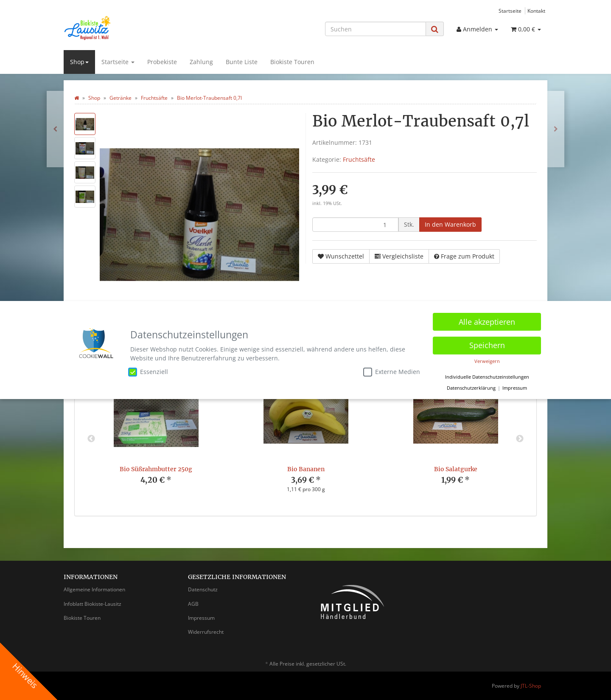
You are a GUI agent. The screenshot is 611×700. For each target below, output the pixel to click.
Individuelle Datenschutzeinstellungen (487, 375)
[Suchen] (376, 29)
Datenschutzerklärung (471, 386)
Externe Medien (392, 370)
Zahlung (201, 62)
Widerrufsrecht (206, 632)
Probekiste (162, 62)
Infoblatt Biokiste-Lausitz (92, 604)
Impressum (201, 618)
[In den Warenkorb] (450, 225)
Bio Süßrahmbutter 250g (156, 469)
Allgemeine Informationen (94, 589)
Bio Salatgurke (456, 469)
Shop (79, 62)
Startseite (510, 11)
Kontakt (536, 11)
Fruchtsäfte (359, 159)
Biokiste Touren (292, 62)
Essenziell (148, 370)
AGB (193, 604)
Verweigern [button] (487, 360)
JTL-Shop (531, 686)
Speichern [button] (487, 343)
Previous (91, 439)
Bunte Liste (242, 62)
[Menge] (355, 225)
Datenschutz (203, 589)
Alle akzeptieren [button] (487, 320)
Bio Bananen (306, 469)
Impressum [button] (515, 386)
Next (520, 439)
